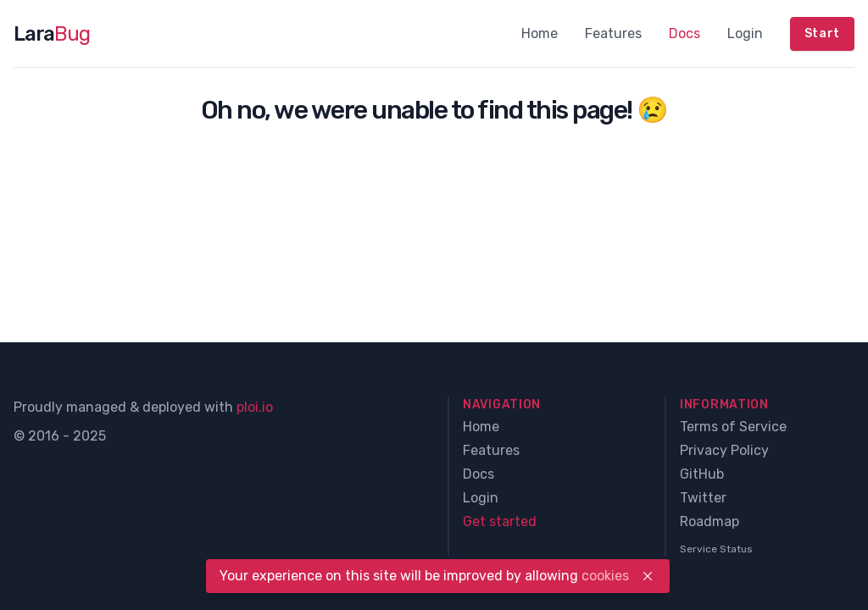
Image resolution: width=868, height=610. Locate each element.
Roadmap (709, 521)
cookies (605, 576)
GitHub (702, 474)
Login (745, 33)
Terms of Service (733, 427)
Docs (684, 33)
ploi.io (255, 407)
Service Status (716, 549)
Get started (500, 521)
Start (823, 33)
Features (613, 33)
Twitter (703, 498)
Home (540, 33)
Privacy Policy (724, 450)
